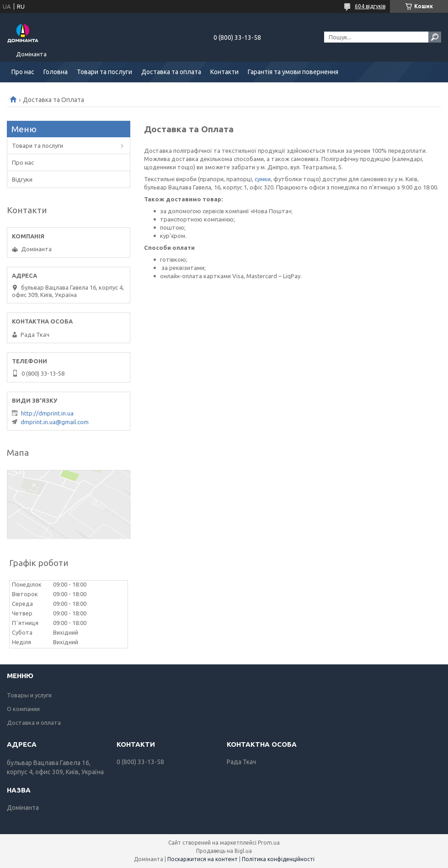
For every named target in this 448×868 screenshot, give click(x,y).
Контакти (224, 72)
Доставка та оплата (171, 72)
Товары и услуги (29, 695)
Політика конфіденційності (278, 859)
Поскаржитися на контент (203, 859)
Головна (56, 72)
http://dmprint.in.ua (47, 413)
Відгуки (22, 179)
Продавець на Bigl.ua (224, 851)
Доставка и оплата (34, 722)
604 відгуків (370, 6)
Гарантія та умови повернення (293, 72)
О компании (23, 709)
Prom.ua (269, 843)
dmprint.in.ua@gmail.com (55, 422)
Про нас (23, 72)
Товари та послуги (104, 72)
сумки (263, 179)
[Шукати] (435, 37)
